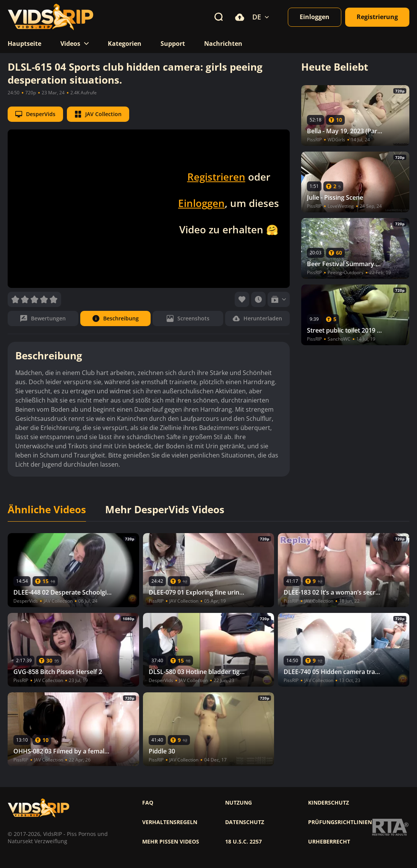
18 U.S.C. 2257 (243, 842)
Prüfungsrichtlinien (340, 822)
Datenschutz (245, 822)
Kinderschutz (329, 803)
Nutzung (239, 803)
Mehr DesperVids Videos (165, 510)
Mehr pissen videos (171, 842)
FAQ (148, 803)
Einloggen (201, 203)
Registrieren (216, 177)
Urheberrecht (329, 842)
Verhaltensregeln (170, 822)
